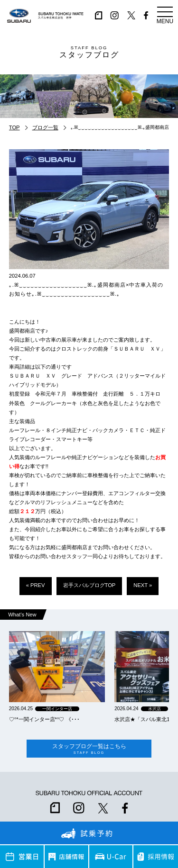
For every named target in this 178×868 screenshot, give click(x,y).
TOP (14, 127)
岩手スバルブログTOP (89, 585)
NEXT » (143, 585)
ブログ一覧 (45, 127)
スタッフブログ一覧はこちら (89, 749)
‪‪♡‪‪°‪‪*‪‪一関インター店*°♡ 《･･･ (44, 719)
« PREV (36, 585)
